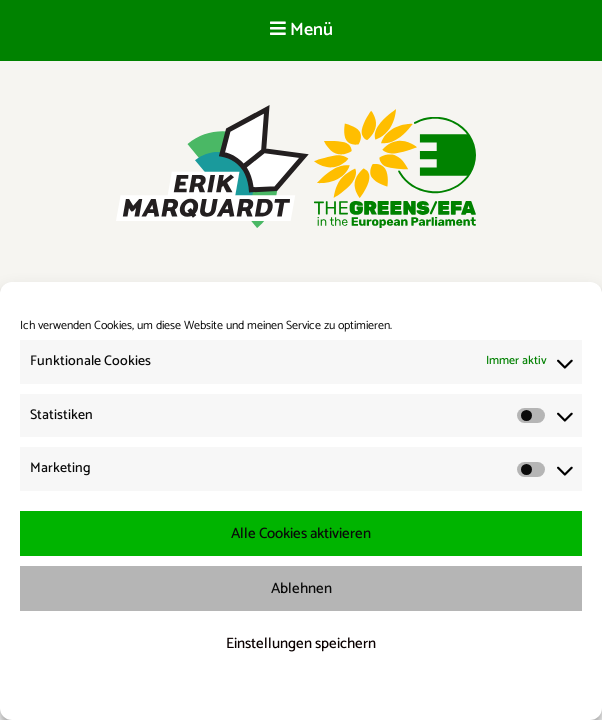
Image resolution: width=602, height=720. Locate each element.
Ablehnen (301, 588)
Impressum (406, 691)
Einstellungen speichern (301, 643)
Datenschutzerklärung (314, 691)
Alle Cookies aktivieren (301, 533)
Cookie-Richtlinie (209, 691)
